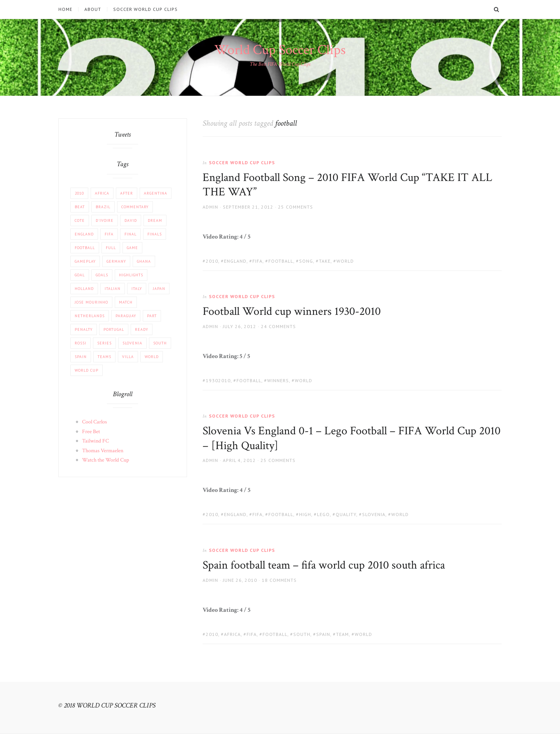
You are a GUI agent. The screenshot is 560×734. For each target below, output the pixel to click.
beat (80, 207)
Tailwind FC (95, 441)
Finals (155, 234)
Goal (80, 275)
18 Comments (279, 580)
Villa (128, 357)
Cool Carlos (94, 422)
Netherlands (90, 316)
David (131, 220)
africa (232, 634)
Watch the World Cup (106, 460)
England (235, 261)
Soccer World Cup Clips (145, 9)
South (302, 634)
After (127, 193)
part (152, 316)
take (325, 261)
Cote (80, 220)
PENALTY (84, 329)
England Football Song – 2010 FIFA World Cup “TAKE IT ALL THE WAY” (347, 185)
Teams (104, 357)
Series (104, 343)
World (345, 261)
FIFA (257, 261)
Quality (346, 514)
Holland (84, 289)
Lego (323, 514)
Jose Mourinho (91, 302)
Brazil (103, 207)
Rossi (80, 343)
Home (65, 9)
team (342, 634)
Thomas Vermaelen (103, 451)
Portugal (114, 329)
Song (306, 261)
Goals (102, 275)
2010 (212, 261)
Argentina (156, 193)
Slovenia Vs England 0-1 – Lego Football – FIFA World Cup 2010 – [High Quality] (352, 438)
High (305, 514)
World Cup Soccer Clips (280, 50)
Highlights (131, 275)
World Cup (87, 370)
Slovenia (374, 514)
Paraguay (126, 316)
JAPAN (159, 289)
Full (111, 248)
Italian (113, 289)
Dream (155, 220)
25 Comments (296, 207)
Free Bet (91, 432)
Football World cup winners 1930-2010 (292, 312)
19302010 (218, 380)
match (126, 302)
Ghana (144, 261)
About (93, 9)
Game (132, 248)
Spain (323, 634)
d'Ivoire (105, 220)
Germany (116, 261)
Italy (137, 289)
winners (278, 380)
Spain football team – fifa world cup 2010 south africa (324, 565)
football (281, 261)
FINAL (130, 234)
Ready (142, 329)
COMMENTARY (135, 207)
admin (210, 207)
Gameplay (85, 261)
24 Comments (278, 326)
